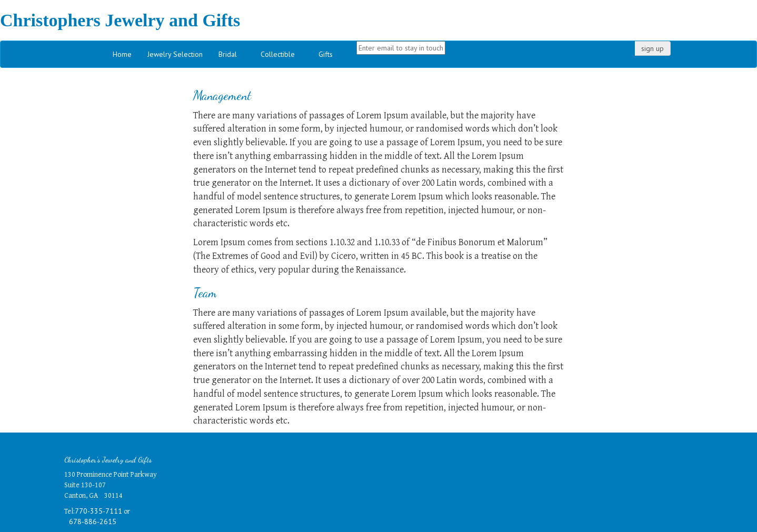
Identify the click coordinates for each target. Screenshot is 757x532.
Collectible (278, 54)
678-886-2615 (93, 521)
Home (122, 54)
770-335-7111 (98, 511)
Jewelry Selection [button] (175, 54)
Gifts (326, 54)
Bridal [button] (228, 54)
